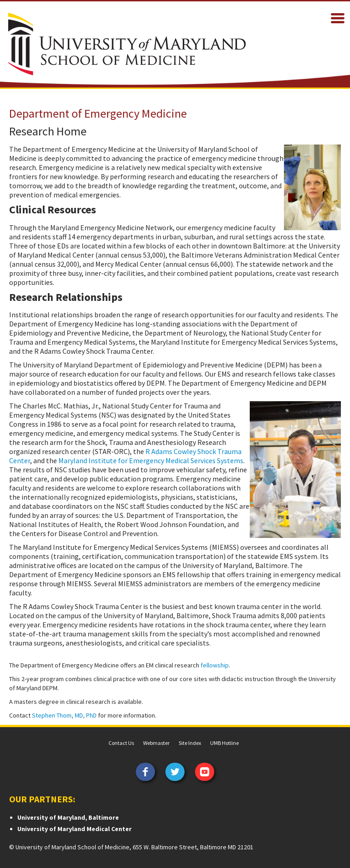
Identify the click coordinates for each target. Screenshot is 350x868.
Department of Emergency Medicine (98, 113)
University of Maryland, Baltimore (68, 817)
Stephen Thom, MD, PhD (64, 715)
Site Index (190, 743)
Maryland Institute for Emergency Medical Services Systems (151, 460)
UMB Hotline (224, 743)
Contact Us (121, 743)
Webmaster (156, 743)
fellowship (215, 665)
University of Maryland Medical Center (75, 829)
